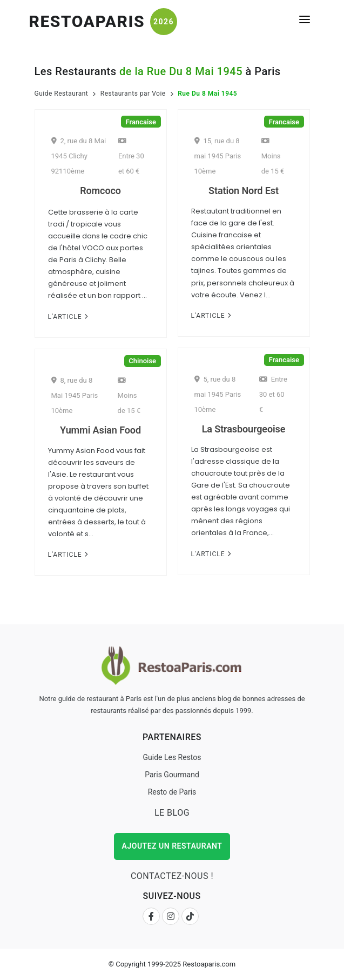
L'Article (68, 317)
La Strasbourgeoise (244, 429)
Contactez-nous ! (172, 876)
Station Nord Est (244, 191)
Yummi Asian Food (100, 430)
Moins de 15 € (273, 156)
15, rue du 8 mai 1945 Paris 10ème (218, 156)
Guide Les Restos (172, 757)
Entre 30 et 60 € (131, 156)
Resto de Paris (172, 792)
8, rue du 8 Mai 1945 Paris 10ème (75, 395)
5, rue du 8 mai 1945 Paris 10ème (218, 394)
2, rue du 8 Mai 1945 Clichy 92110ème (79, 156)
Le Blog (172, 813)
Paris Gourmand (172, 775)
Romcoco (100, 191)
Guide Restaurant (62, 94)
